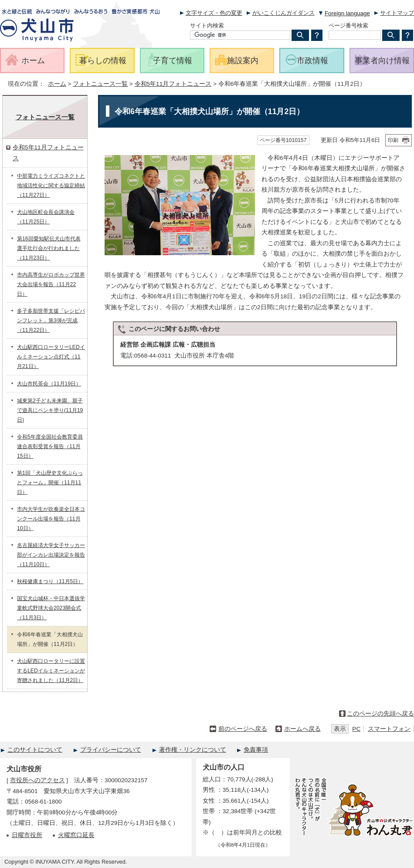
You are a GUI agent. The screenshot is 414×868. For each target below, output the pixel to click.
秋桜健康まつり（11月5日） (50, 581)
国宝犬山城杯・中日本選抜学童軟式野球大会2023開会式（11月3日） (51, 608)
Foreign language (347, 13)
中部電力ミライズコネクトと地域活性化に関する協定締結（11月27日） (51, 186)
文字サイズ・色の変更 (214, 13)
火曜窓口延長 (76, 835)
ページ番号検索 (348, 25)
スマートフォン (389, 729)
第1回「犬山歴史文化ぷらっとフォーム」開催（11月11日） (50, 483)
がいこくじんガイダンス (283, 13)
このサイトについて (35, 750)
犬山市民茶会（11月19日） (49, 384)
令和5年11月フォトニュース (173, 84)
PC (356, 729)
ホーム (57, 84)
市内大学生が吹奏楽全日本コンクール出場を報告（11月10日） (51, 519)
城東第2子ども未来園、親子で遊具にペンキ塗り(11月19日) (50, 410)
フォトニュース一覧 (100, 84)
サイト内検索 (207, 25)
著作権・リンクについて (193, 750)
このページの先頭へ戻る (380, 714)
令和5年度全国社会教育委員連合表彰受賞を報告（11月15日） (50, 446)
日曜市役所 (27, 835)
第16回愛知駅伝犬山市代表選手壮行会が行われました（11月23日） (49, 248)
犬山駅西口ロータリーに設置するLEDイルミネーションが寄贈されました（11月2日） (51, 671)
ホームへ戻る (302, 729)
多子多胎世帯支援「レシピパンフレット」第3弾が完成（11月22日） (51, 321)
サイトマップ (397, 13)
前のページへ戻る (243, 729)
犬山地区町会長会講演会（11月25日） (46, 217)
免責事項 (256, 750)
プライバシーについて (111, 750)
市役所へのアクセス (37, 780)
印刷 (393, 140)
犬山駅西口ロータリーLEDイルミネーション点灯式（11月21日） (51, 357)
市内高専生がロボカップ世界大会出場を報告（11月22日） (51, 284)
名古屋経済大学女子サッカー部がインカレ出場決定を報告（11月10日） (51, 555)
